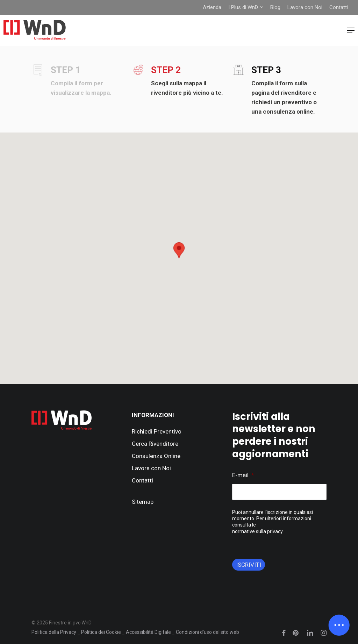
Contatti (142, 480)
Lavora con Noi (151, 468)
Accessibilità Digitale (148, 632)
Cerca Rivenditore (155, 444)
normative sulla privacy (257, 531)
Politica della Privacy (54, 632)
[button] (351, 30)
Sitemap (143, 502)
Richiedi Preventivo (157, 431)
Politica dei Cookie (101, 632)
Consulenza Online (156, 456)
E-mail (243, 475)
